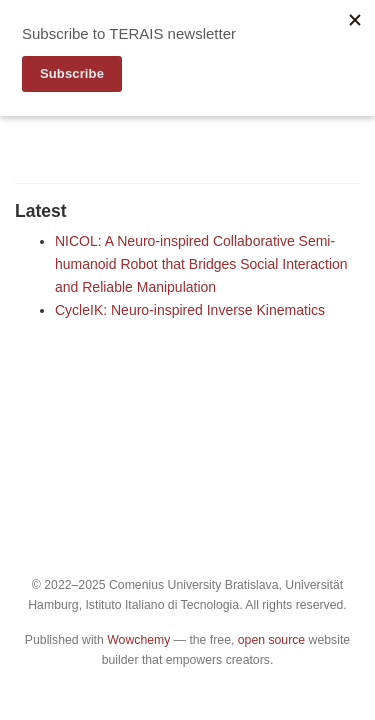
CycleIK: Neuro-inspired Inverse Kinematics (190, 310)
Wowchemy (138, 640)
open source (271, 640)
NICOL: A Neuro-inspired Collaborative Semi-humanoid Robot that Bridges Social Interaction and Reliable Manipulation (201, 264)
